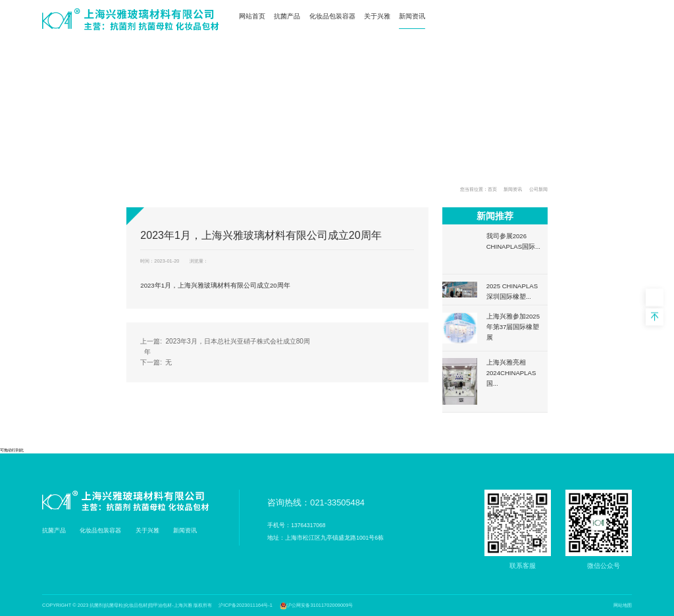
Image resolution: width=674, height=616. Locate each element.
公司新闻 (538, 189)
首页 (492, 189)
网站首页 (252, 16)
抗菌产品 (287, 16)
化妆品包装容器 (332, 16)
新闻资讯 (412, 16)
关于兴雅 (377, 16)
